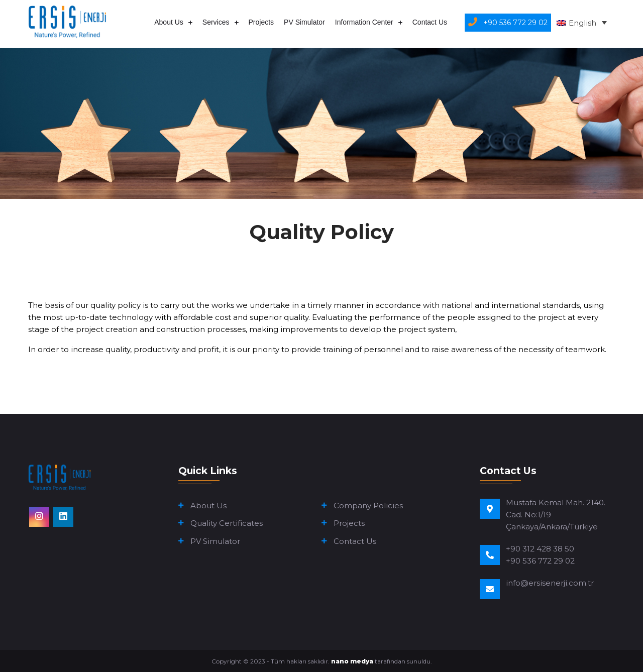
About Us (169, 22)
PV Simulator (304, 22)
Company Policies (368, 506)
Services (216, 22)
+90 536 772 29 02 (540, 561)
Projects (261, 22)
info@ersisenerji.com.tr (550, 583)
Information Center (364, 22)
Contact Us (430, 22)
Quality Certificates (227, 523)
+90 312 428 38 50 (540, 549)
